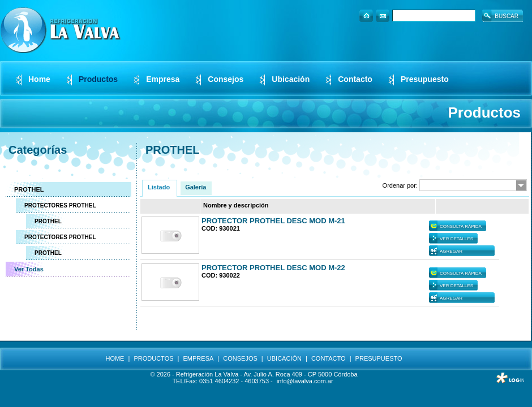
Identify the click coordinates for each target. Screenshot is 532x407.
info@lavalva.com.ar (305, 381)
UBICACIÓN (284, 358)
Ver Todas (29, 269)
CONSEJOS (240, 358)
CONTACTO (329, 358)
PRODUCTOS (153, 358)
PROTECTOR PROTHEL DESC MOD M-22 (273, 268)
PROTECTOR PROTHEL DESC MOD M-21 (273, 221)
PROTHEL (29, 189)
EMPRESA (199, 358)
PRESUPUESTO (379, 358)
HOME (115, 358)
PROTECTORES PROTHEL (60, 205)
